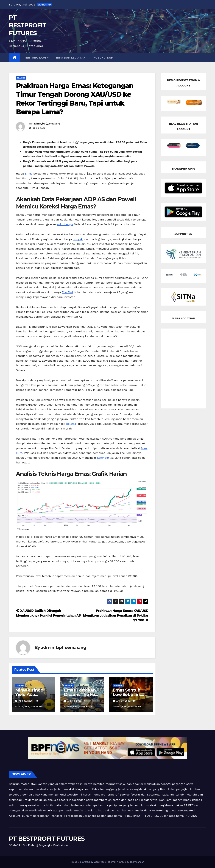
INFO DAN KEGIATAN (71, 58)
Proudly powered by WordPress (89, 862)
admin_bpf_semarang (47, 124)
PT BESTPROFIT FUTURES (27, 25)
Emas (29, 174)
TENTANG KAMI (36, 58)
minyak (78, 239)
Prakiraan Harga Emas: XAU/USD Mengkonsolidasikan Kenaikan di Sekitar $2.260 (116, 615)
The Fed (67, 292)
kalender (103, 458)
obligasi (71, 424)
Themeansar (137, 862)
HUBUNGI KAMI (104, 58)
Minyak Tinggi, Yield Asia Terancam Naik (31, 694)
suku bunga (65, 224)
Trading (21, 78)
